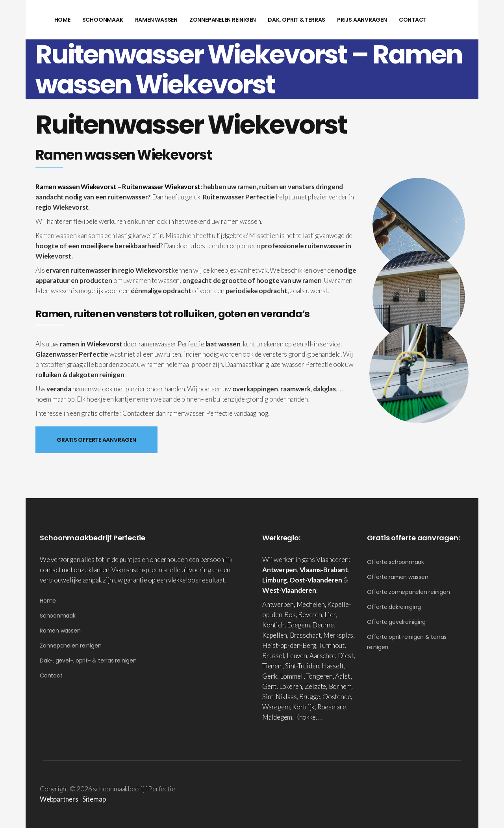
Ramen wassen (60, 631)
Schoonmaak (58, 616)
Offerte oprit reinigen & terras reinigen (407, 642)
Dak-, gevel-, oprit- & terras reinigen (88, 661)
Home (48, 601)
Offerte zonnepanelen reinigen (409, 592)
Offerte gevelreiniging (396, 622)
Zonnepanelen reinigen (70, 646)
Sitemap (94, 799)
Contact (51, 675)
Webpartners (59, 799)
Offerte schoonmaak (396, 562)
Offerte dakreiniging (394, 607)
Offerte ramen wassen (398, 577)
